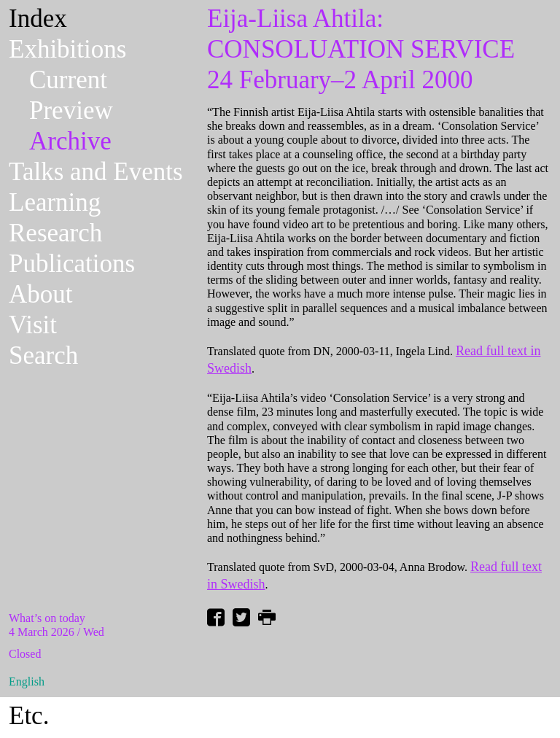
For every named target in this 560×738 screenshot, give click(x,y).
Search (43, 356)
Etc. (29, 716)
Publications (72, 264)
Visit (33, 325)
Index (38, 19)
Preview (71, 110)
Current (68, 80)
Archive (70, 141)
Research (55, 233)
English (27, 681)
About (41, 294)
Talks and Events (96, 172)
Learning (55, 202)
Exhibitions (67, 49)
